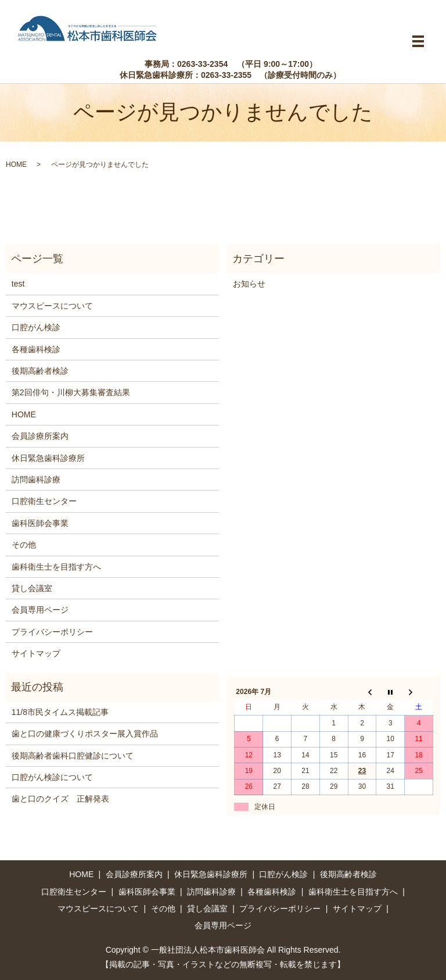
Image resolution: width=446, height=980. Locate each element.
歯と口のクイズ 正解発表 (60, 799)
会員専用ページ (40, 610)
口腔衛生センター (44, 501)
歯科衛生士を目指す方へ (56, 567)
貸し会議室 (32, 588)
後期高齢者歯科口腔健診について (73, 756)
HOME (16, 164)
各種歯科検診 (36, 349)
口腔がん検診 (36, 327)
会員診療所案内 (40, 436)
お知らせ (249, 284)
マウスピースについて (52, 306)
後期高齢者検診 (40, 371)
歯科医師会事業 (40, 523)
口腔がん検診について (52, 777)
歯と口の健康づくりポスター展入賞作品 (85, 734)
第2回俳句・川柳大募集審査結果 (71, 392)
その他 (24, 545)
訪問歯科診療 (36, 480)
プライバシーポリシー (52, 632)
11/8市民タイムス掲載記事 (60, 712)
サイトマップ (36, 653)
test (18, 284)
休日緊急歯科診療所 (48, 458)
